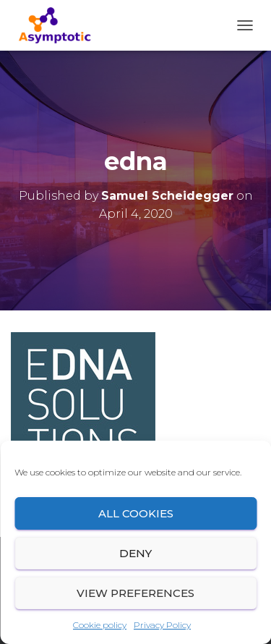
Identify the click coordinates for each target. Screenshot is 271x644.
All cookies (136, 513)
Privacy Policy (162, 625)
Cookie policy (100, 625)
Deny (135, 553)
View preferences (135, 593)
